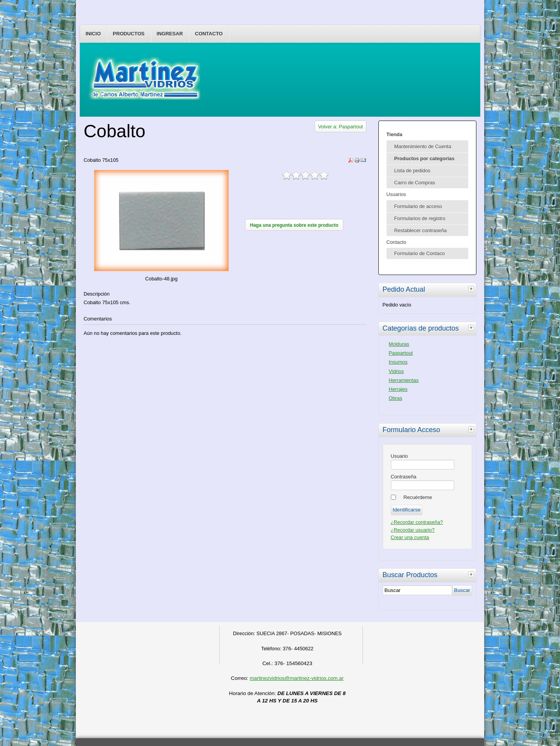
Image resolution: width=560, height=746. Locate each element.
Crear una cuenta (410, 537)
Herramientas (404, 380)
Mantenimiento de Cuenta (423, 146)
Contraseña (404, 477)
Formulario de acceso (418, 206)
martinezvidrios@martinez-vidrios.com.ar (297, 678)
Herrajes (398, 389)
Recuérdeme (418, 497)
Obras (396, 398)
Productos (129, 34)
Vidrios (396, 371)
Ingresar (170, 34)
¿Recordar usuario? (413, 530)
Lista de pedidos (412, 171)
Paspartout (401, 353)
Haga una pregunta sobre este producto (294, 225)
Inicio (93, 34)
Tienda (395, 134)
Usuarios (396, 194)
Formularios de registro (420, 218)
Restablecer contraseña (421, 230)
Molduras (399, 344)
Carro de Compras (415, 183)
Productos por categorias (424, 158)
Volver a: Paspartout (340, 127)
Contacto (209, 34)
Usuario (399, 456)
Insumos (398, 362)
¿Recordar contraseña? (417, 522)
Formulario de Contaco (420, 253)
